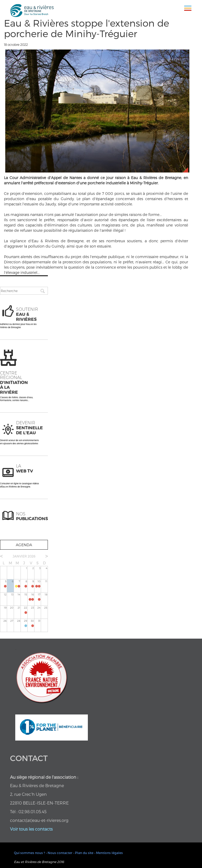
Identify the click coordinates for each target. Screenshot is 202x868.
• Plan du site (83, 853)
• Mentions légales (109, 853)
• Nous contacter (59, 853)
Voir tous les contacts (31, 829)
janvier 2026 (24, 556)
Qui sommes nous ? (29, 853)
